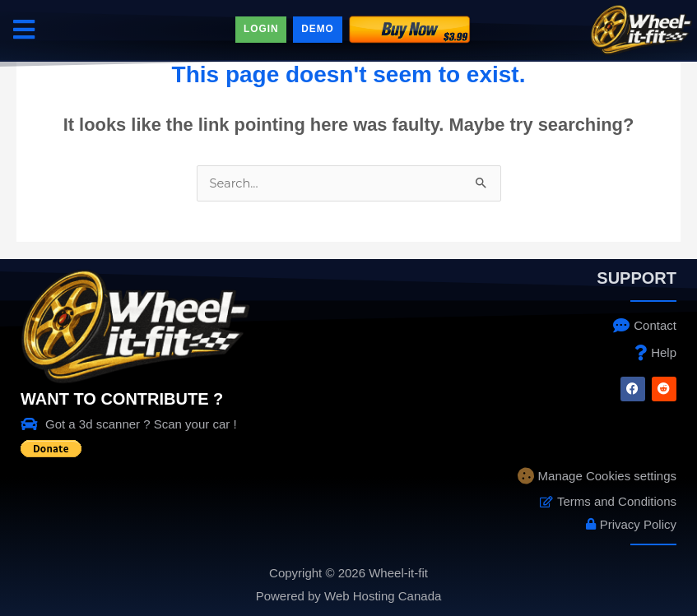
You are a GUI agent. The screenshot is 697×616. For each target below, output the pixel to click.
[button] (23, 30)
